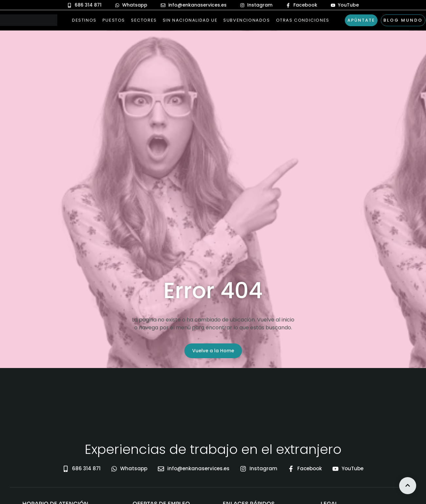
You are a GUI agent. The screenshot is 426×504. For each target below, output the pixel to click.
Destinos (84, 20)
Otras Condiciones (303, 20)
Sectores (144, 20)
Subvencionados (247, 20)
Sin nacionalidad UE (190, 20)
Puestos (114, 20)
